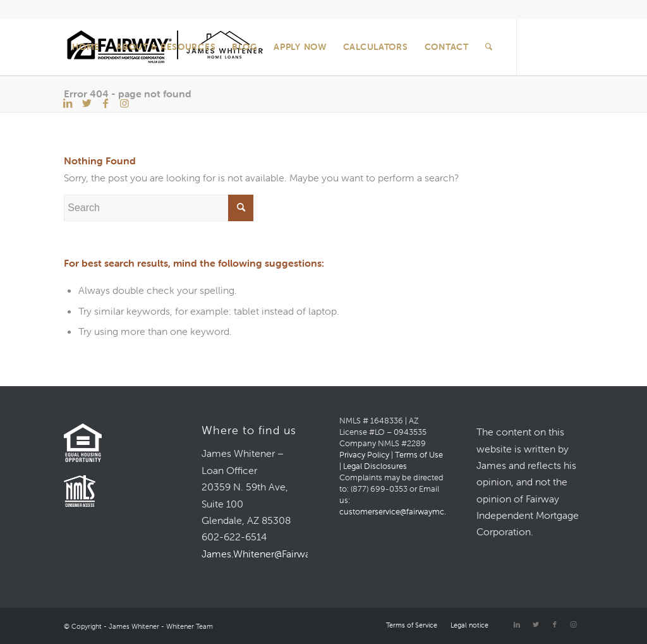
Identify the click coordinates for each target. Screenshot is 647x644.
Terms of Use (419, 455)
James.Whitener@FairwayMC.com (278, 554)
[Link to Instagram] (124, 103)
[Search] (489, 47)
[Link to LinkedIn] (68, 103)
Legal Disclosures (375, 466)
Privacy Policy (364, 455)
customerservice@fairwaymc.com (401, 512)
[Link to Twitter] (87, 103)
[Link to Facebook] (106, 103)
